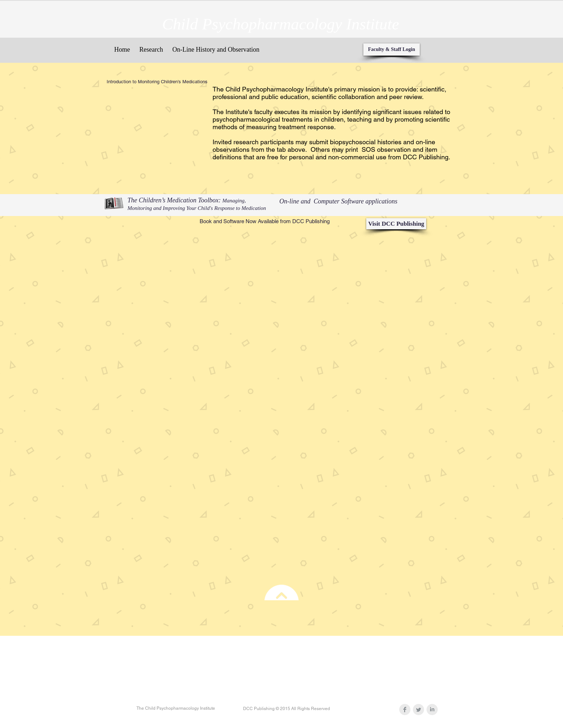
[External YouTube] (155, 125)
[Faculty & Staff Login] (392, 50)
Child (180, 24)
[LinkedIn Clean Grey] (432, 710)
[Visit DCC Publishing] (396, 224)
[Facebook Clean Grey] (405, 710)
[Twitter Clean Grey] (418, 710)
